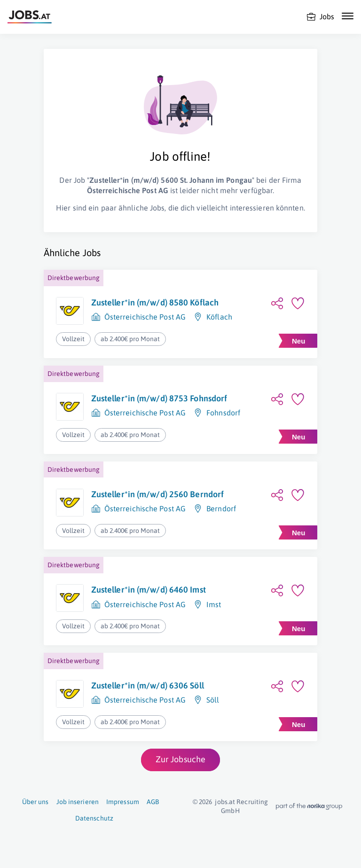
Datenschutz (94, 818)
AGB (153, 802)
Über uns (35, 802)
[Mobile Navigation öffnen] (348, 16)
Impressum (123, 802)
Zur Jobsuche (180, 759)
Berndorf (221, 508)
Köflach (219, 317)
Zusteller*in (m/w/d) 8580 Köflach (155, 302)
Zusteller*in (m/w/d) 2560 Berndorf (157, 494)
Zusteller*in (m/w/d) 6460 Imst (149, 590)
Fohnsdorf (223, 413)
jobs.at (225, 802)
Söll (213, 700)
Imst (214, 604)
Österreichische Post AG (145, 317)
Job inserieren (78, 802)
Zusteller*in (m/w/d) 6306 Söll (148, 685)
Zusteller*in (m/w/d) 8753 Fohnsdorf (159, 398)
